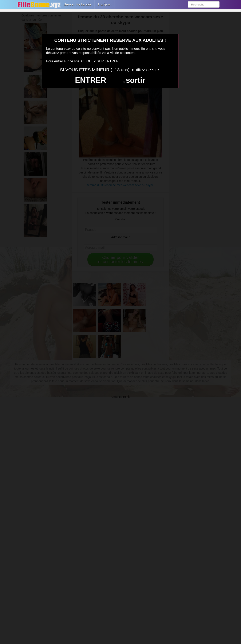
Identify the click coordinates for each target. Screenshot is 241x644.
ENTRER (91, 80)
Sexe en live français (78, 4)
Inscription (105, 4)
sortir (135, 80)
